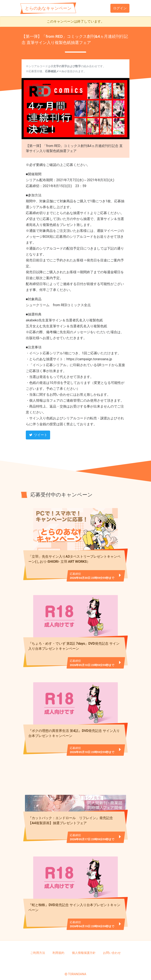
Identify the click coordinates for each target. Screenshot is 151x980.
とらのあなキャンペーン (48, 8)
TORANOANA (77, 969)
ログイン (120, 8)
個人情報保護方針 (84, 948)
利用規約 (58, 948)
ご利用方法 (38, 948)
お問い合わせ (112, 948)
